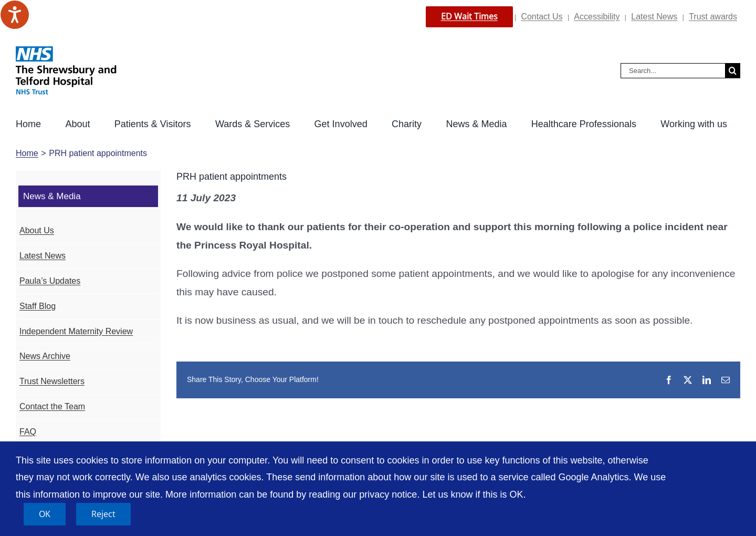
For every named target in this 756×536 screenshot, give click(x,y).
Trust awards (713, 17)
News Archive (45, 356)
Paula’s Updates (50, 281)
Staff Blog (38, 306)
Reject (103, 514)
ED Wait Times (469, 16)
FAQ (28, 432)
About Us (37, 230)
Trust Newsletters (52, 381)
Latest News (654, 17)
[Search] (733, 71)
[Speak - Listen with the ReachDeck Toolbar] (15, 15)
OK (45, 514)
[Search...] (673, 71)
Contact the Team (52, 406)
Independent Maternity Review (76, 331)
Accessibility (597, 17)
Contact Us (542, 17)
